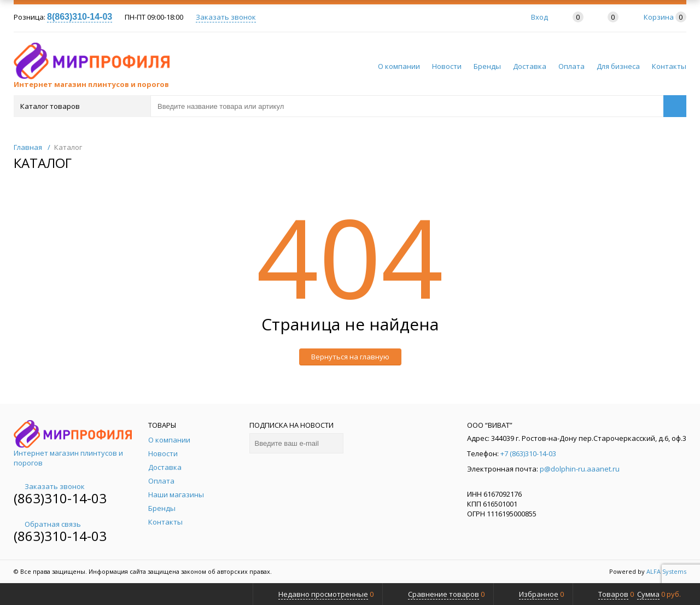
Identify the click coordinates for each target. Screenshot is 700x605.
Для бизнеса (618, 66)
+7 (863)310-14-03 (528, 453)
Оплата (571, 66)
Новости (447, 66)
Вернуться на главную (350, 357)
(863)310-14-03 (60, 498)
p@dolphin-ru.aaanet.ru (580, 469)
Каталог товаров (81, 106)
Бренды (487, 66)
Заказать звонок (226, 17)
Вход (539, 17)
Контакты (669, 66)
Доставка (530, 66)
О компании (399, 66)
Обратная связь (47, 524)
